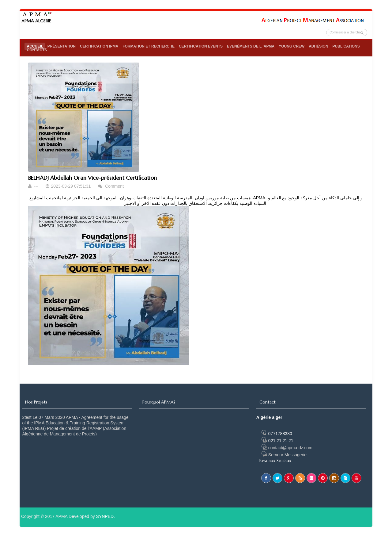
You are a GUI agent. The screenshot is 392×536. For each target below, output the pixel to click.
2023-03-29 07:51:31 (71, 186)
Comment (114, 186)
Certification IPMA (99, 46)
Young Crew (292, 46)
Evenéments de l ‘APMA (251, 46)
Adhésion (318, 46)
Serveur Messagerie (284, 455)
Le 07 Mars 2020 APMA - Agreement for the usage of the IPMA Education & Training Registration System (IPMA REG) (75, 423)
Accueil (35, 46)
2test (27, 417)
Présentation (62, 46)
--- (37, 186)
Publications (346, 46)
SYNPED (105, 516)
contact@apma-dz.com (287, 448)
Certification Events (201, 46)
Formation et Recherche (149, 46)
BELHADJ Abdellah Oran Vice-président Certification (92, 178)
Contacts (37, 50)
